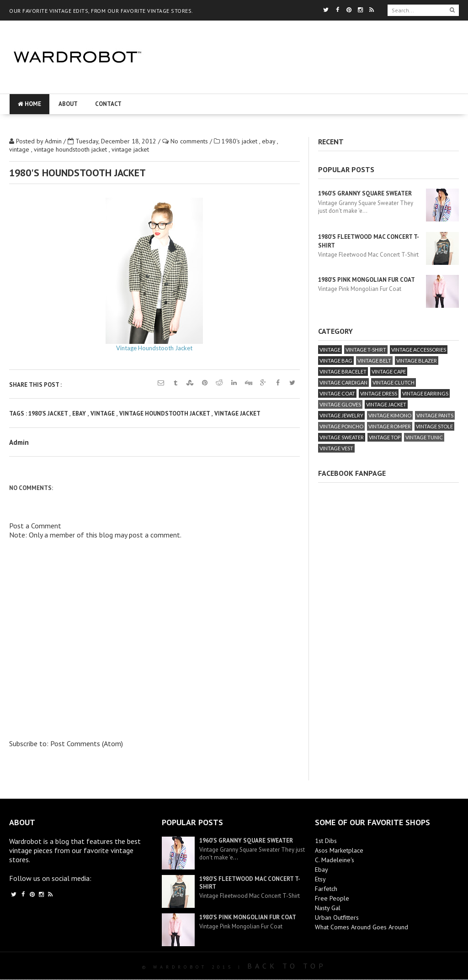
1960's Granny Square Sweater (365, 193)
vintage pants (435, 415)
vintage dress (379, 393)
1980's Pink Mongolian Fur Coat (367, 280)
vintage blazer (417, 361)
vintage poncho (341, 426)
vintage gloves (340, 404)
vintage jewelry (341, 415)
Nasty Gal (328, 908)
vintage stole (434, 426)
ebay (269, 141)
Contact (108, 104)
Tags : (19, 414)
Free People (332, 898)
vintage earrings (425, 393)
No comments (190, 141)
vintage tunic (424, 437)
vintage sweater (342, 437)
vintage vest (336, 448)
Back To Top (287, 966)
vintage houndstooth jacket (71, 149)
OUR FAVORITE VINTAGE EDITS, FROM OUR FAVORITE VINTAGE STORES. (101, 11)
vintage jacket (130, 149)
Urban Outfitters (337, 917)
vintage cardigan (343, 382)
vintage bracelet (343, 371)
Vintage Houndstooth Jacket (154, 348)
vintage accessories (419, 350)
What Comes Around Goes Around (362, 927)
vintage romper (390, 426)
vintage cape (389, 371)
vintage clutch (394, 382)
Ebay (322, 869)
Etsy (320, 879)
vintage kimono (390, 415)
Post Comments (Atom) (87, 743)
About (68, 104)
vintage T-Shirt (366, 350)
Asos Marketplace (339, 850)
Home (29, 104)
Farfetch (326, 889)
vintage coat (337, 393)
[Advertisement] (301, 84)
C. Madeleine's (335, 860)
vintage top (385, 437)
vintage (20, 149)
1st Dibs (326, 841)
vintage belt (374, 361)
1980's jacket (240, 141)
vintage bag (336, 361)
